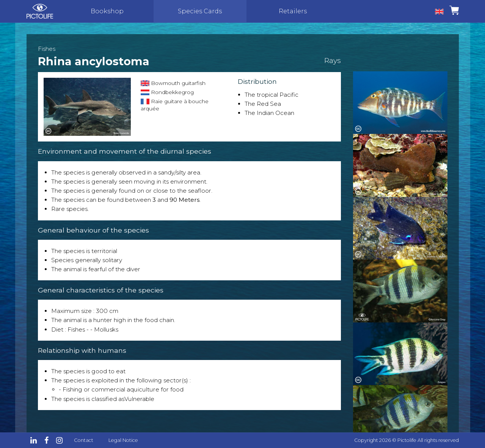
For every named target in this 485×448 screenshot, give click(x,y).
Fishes (47, 49)
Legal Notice (123, 440)
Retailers (293, 11)
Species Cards (200, 11)
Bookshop (107, 11)
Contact (84, 440)
